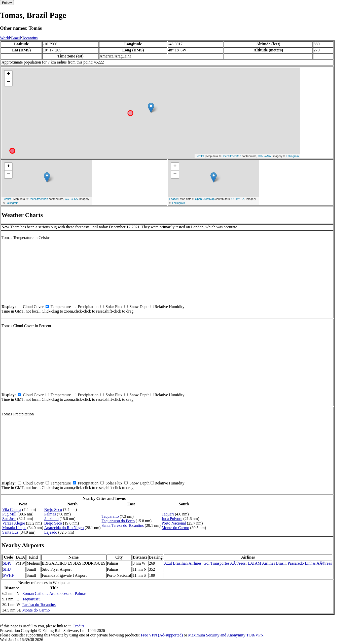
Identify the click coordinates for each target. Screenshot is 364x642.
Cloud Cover (33, 307)
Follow (7, 3)
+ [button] (8, 74)
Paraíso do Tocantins (39, 605)
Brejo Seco (53, 510)
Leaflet (200, 156)
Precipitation (88, 307)
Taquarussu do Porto (118, 521)
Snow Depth (139, 307)
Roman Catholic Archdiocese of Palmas (54, 593)
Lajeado (51, 532)
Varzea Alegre (14, 523)
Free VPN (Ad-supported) (162, 635)
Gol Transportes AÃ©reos (225, 563)
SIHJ (7, 569)
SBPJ (7, 563)
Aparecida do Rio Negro (64, 528)
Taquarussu (31, 599)
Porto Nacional (174, 523)
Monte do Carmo (175, 528)
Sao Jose (9, 519)
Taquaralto (110, 516)
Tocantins (30, 38)
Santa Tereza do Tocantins (123, 525)
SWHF (8, 575)
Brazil (16, 38)
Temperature (61, 307)
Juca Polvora (172, 519)
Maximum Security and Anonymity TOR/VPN (226, 635)
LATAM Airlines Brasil (267, 563)
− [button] (8, 82)
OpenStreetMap (231, 156)
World (5, 38)
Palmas (50, 514)
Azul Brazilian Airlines (183, 563)
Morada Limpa (14, 528)
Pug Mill (9, 514)
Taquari (168, 514)
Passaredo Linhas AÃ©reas (310, 563)
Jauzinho (51, 519)
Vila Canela (12, 510)
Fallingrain (292, 156)
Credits (78, 626)
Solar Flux (114, 307)
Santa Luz (10, 532)
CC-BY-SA (264, 156)
